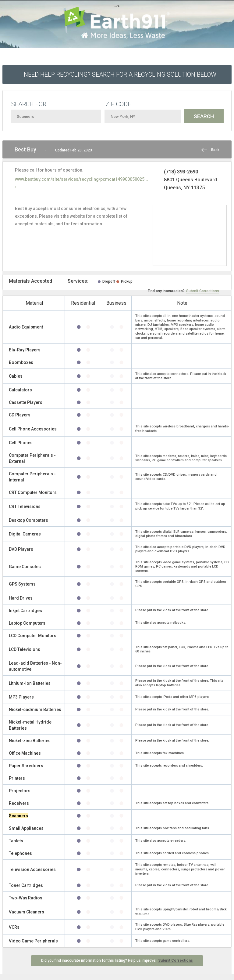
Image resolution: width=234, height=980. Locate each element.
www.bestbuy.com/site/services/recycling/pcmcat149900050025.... (82, 182)
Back (215, 150)
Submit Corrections (203, 291)
